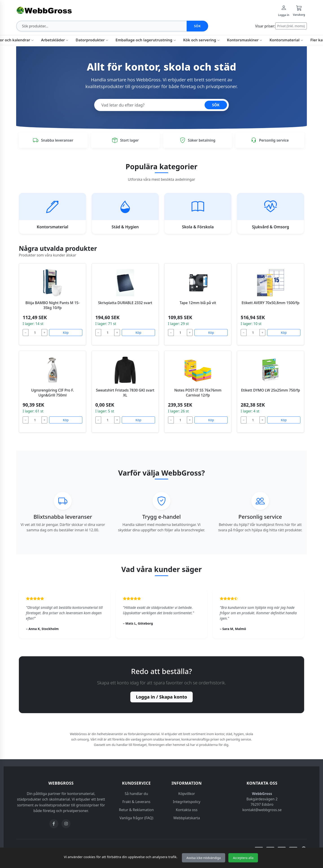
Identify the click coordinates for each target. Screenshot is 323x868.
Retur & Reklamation (136, 810)
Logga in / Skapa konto (161, 697)
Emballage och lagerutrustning (146, 40)
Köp (66, 333)
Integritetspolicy (187, 802)
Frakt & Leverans (136, 802)
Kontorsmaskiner (245, 40)
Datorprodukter (92, 40)
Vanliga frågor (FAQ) (136, 818)
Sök (197, 26)
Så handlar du (136, 794)
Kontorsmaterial (286, 40)
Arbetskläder (55, 40)
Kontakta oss (187, 810)
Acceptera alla (243, 858)
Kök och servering (202, 40)
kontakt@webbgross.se (262, 810)
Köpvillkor (187, 794)
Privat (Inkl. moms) (291, 26)
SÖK (216, 105)
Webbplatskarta (187, 818)
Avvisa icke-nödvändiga (204, 858)
